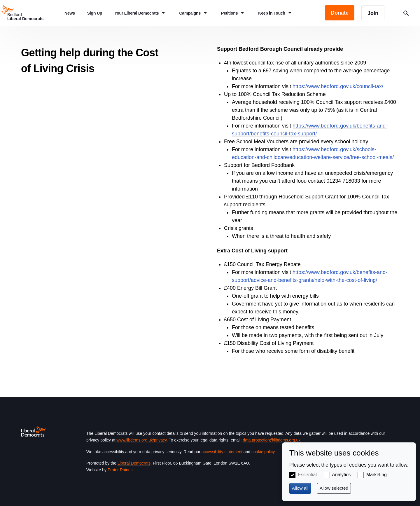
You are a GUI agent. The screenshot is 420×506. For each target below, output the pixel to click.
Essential (307, 475)
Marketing (377, 475)
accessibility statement (222, 452)
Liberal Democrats (134, 463)
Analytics (341, 475)
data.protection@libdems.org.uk (272, 440)
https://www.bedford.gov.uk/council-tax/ (338, 86)
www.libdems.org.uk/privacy (141, 440)
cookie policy (263, 452)
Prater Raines (120, 470)
